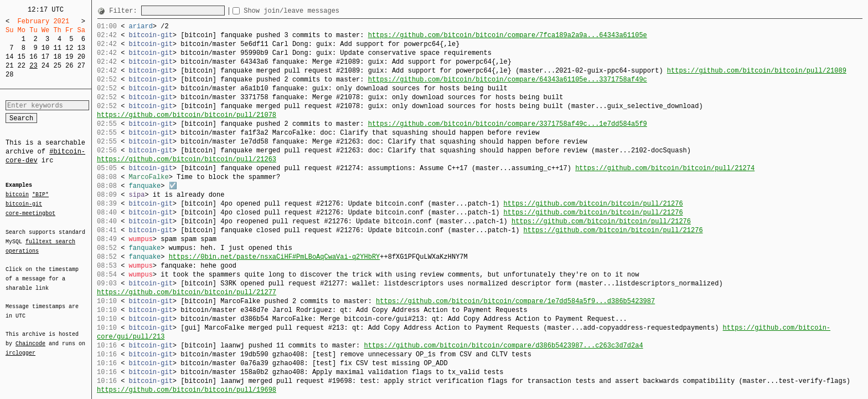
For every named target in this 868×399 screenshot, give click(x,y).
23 (33, 66)
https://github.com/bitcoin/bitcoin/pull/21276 (593, 204)
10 (45, 48)
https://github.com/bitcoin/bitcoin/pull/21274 (665, 168)
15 (22, 57)
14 (9, 57)
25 (57, 66)
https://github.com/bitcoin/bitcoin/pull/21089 (757, 71)
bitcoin (17, 195)
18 (57, 57)
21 (9, 66)
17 (45, 57)
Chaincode (30, 337)
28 (9, 75)
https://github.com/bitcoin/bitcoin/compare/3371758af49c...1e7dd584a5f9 (508, 124)
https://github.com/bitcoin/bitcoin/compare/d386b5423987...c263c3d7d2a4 (503, 346)
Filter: (125, 11)
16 (33, 57)
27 (81, 66)
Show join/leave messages (311, 11)
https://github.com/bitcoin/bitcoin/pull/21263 (187, 159)
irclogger (20, 346)
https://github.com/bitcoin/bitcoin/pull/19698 (187, 390)
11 (57, 48)
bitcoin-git (24, 204)
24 (45, 66)
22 (22, 66)
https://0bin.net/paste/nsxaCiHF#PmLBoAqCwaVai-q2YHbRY (275, 257)
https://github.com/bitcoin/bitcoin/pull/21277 (187, 292)
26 (69, 66)
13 (81, 48)
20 (81, 57)
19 (69, 57)
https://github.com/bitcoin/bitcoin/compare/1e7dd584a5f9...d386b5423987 (515, 301)
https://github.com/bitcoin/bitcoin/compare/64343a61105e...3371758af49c (508, 80)
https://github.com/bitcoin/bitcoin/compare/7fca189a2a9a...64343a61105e (508, 35)
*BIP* (40, 195)
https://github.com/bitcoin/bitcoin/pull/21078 (187, 115)
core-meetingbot (30, 213)
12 (69, 48)
